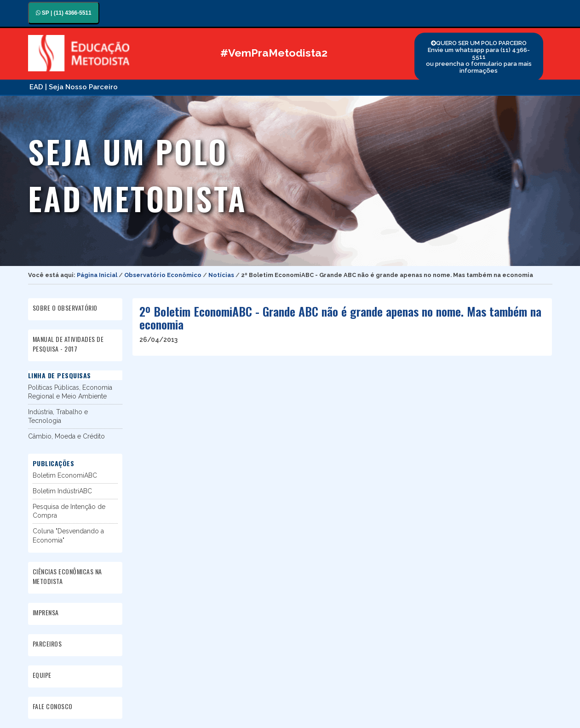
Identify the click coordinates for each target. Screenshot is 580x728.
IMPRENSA (46, 612)
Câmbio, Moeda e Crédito (66, 436)
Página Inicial (97, 275)
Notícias (221, 275)
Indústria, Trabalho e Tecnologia (58, 416)
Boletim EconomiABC (65, 475)
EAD (36, 87)
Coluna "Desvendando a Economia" (68, 535)
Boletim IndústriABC (62, 491)
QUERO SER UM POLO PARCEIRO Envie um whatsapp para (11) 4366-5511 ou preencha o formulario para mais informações (479, 57)
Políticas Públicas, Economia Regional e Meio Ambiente (70, 392)
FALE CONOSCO (53, 706)
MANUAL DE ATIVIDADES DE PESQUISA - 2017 (68, 344)
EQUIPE (42, 675)
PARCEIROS (47, 644)
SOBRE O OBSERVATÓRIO (65, 308)
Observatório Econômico (163, 275)
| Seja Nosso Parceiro (81, 87)
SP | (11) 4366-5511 (64, 13)
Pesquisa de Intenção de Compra (69, 511)
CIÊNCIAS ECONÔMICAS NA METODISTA (67, 576)
